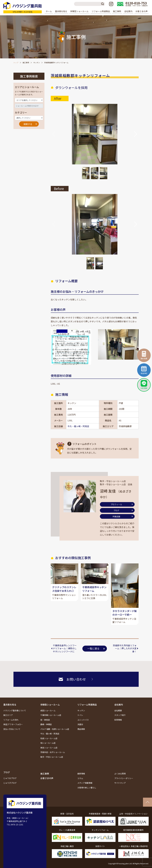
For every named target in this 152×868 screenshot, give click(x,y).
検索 (103, 4)
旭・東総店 (45, 720)
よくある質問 (120, 774)
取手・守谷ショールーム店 (52, 757)
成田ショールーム (48, 710)
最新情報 (81, 774)
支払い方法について (12, 729)
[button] (136, 134)
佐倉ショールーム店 (49, 738)
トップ (16, 62)
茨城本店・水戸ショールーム (53, 752)
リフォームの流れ (11, 720)
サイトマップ (120, 783)
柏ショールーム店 (48, 743)
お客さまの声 (141, 11)
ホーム (49, 11)
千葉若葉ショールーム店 (51, 715)
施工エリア (8, 715)
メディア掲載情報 (85, 783)
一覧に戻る (93, 649)
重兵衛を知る (10, 705)
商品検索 (81, 729)
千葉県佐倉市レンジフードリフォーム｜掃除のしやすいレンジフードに (65, 648)
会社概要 (118, 710)
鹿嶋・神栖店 (46, 724)
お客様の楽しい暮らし (87, 788)
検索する (28, 124)
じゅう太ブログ (10, 778)
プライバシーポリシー (124, 778)
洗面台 (80, 724)
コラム (80, 778)
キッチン (37, 62)
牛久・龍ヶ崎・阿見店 (78, 426)
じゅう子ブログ (10, 783)
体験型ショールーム (50, 705)
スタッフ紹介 (120, 715)
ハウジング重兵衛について (15, 710)
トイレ (80, 715)
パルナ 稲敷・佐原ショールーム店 (55, 729)
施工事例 (117, 11)
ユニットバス (83, 720)
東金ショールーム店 (49, 748)
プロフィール (116, 504)
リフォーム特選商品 (87, 705)
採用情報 (118, 720)
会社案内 (119, 705)
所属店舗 (116, 516)
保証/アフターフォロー (13, 724)
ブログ (116, 510)
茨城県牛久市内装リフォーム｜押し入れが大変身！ (125, 648)
